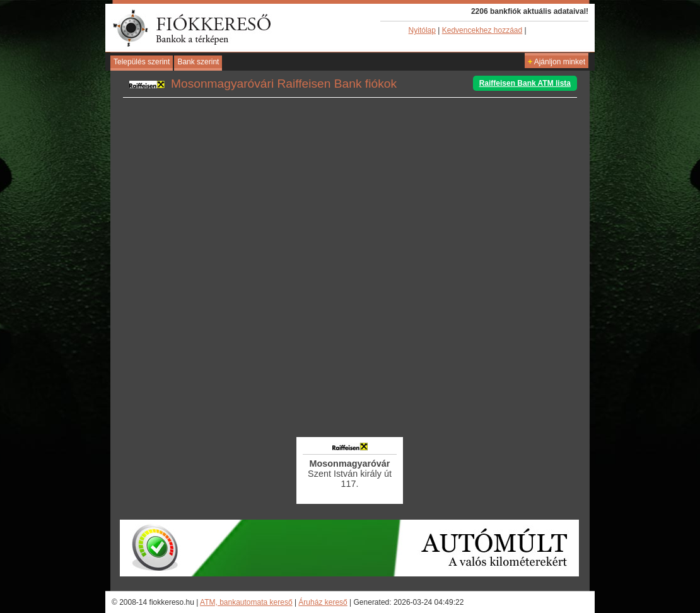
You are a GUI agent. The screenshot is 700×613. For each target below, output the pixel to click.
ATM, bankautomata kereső (246, 602)
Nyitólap (422, 30)
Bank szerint (198, 62)
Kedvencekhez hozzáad (482, 30)
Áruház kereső (323, 602)
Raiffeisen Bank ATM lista (525, 83)
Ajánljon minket (557, 62)
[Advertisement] (350, 400)
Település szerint (142, 62)
